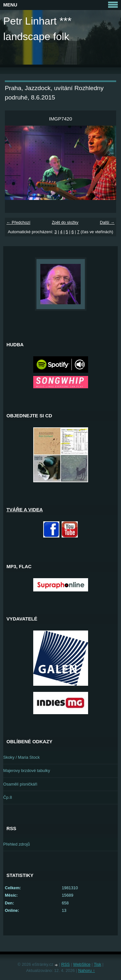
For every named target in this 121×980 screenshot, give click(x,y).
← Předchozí (18, 222)
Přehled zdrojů (17, 844)
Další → (107, 222)
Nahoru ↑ (86, 970)
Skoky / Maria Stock (21, 757)
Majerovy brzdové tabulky (27, 771)
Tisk (98, 964)
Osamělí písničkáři (20, 784)
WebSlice (82, 964)
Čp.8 (8, 797)
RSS (66, 964)
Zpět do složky (65, 222)
